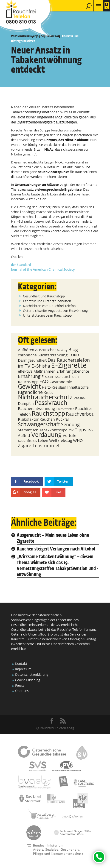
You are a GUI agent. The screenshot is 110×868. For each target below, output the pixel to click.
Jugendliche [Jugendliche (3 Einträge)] (30, 393)
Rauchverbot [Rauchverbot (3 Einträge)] (80, 414)
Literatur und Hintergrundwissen (47, 301)
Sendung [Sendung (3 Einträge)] (71, 425)
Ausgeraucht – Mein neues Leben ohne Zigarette (53, 538)
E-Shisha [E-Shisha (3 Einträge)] (41, 366)
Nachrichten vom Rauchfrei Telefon (49, 306)
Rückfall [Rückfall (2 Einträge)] (63, 420)
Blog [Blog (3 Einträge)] (73, 350)
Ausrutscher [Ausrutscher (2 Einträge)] (45, 350)
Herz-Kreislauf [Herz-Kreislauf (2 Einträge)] (54, 388)
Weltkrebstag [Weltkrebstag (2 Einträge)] (61, 441)
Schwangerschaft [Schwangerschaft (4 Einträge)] (39, 425)
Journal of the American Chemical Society (43, 270)
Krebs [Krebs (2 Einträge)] (48, 393)
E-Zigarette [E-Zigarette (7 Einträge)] (69, 366)
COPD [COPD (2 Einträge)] (74, 355)
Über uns (22, 691)
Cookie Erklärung (28, 680)
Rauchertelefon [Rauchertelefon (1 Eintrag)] (65, 409)
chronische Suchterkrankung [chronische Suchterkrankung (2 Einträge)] (43, 355)
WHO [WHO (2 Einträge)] (78, 441)
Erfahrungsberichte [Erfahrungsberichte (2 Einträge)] (73, 372)
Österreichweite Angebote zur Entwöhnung (55, 311)
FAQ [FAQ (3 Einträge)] (44, 382)
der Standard (21, 265)
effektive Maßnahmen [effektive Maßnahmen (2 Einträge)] (37, 372)
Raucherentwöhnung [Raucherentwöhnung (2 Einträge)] (36, 409)
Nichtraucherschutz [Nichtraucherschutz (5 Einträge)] (45, 398)
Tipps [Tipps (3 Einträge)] (80, 430)
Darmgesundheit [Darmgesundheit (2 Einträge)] (32, 361)
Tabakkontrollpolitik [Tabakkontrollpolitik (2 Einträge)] (56, 430)
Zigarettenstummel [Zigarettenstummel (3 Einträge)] (39, 446)
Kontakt (21, 664)
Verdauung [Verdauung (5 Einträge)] (47, 435)
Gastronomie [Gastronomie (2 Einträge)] (61, 382)
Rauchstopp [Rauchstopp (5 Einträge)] (48, 414)
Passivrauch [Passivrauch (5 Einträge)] (51, 403)
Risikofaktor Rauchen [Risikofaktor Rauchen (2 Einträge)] (36, 420)
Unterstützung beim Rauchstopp (47, 316)
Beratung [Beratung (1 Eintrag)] (62, 350)
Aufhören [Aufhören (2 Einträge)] (26, 350)
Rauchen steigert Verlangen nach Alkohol (56, 549)
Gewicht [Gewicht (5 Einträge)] (29, 387)
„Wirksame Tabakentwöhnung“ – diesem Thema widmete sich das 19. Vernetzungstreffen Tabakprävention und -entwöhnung (58, 566)
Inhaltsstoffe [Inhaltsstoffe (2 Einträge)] (78, 388)
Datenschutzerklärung (32, 675)
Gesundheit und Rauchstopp (44, 296)
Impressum (23, 669)
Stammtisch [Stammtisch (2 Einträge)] (28, 430)
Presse (20, 686)
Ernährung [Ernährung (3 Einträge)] (29, 377)
